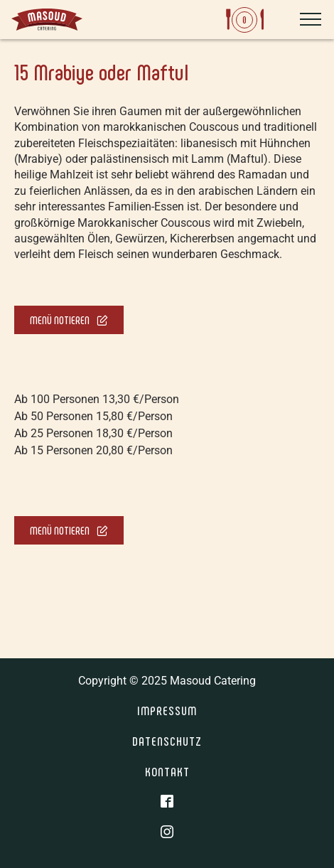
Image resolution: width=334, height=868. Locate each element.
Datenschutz (167, 741)
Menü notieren (69, 320)
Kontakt (167, 771)
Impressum (167, 710)
